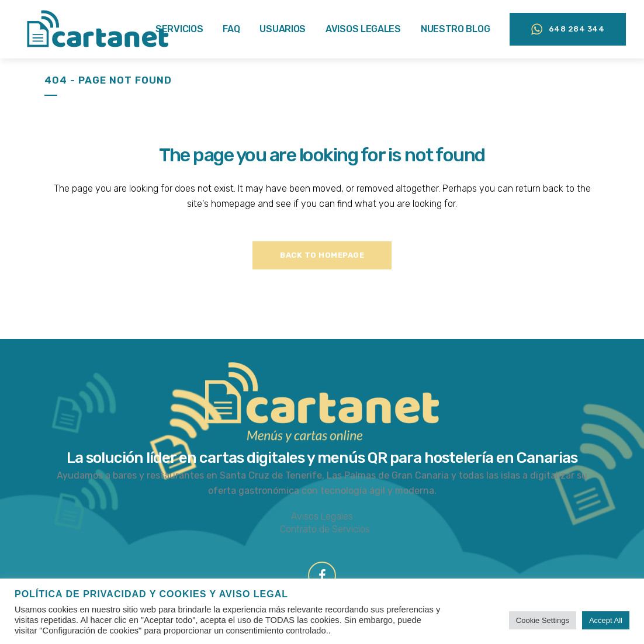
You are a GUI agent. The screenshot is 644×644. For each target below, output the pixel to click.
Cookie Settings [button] (543, 620)
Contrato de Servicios (325, 529)
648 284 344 (560, 29)
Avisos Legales (322, 516)
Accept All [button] (606, 620)
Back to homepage (322, 255)
